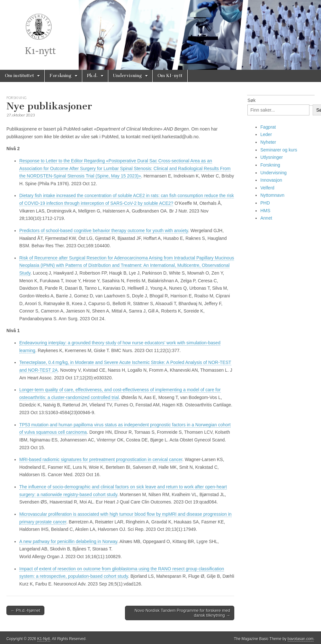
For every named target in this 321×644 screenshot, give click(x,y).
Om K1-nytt (170, 76)
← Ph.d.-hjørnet (25, 610)
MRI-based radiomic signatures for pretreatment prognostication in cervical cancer (101, 459)
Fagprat (268, 127)
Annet (266, 218)
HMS (265, 211)
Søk (251, 100)
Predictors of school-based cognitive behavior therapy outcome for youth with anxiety (104, 231)
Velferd (267, 188)
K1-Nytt (44, 639)
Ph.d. (92, 76)
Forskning (61, 76)
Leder (266, 134)
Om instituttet (19, 76)
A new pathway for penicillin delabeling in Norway (68, 541)
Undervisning (128, 76)
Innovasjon (271, 180)
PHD (265, 203)
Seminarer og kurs (279, 150)
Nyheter (268, 142)
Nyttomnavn (272, 195)
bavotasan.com (301, 639)
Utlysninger (272, 157)
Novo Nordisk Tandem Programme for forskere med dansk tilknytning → (182, 613)
